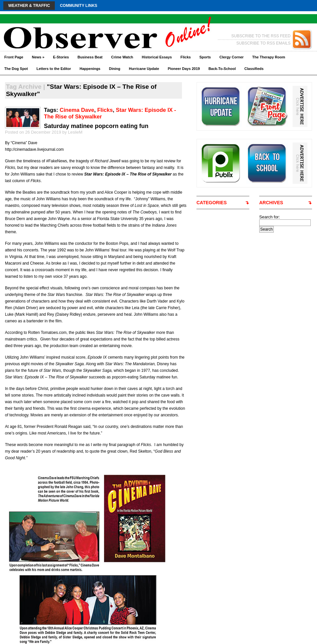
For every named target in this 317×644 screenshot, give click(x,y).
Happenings (90, 69)
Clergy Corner (231, 57)
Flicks (185, 57)
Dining (115, 69)
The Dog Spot (16, 69)
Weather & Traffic (29, 6)
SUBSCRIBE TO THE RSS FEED (261, 36)
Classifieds (254, 69)
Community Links (78, 6)
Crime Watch (122, 57)
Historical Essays (157, 57)
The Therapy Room (269, 57)
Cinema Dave (77, 110)
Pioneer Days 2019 (184, 69)
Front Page (14, 57)
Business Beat (90, 57)
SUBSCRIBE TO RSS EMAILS (264, 43)
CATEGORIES (212, 203)
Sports (205, 57)
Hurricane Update (144, 69)
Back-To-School (222, 69)
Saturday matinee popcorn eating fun (96, 126)
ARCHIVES (271, 203)
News (38, 57)
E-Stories (61, 57)
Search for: (270, 217)
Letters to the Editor (54, 69)
